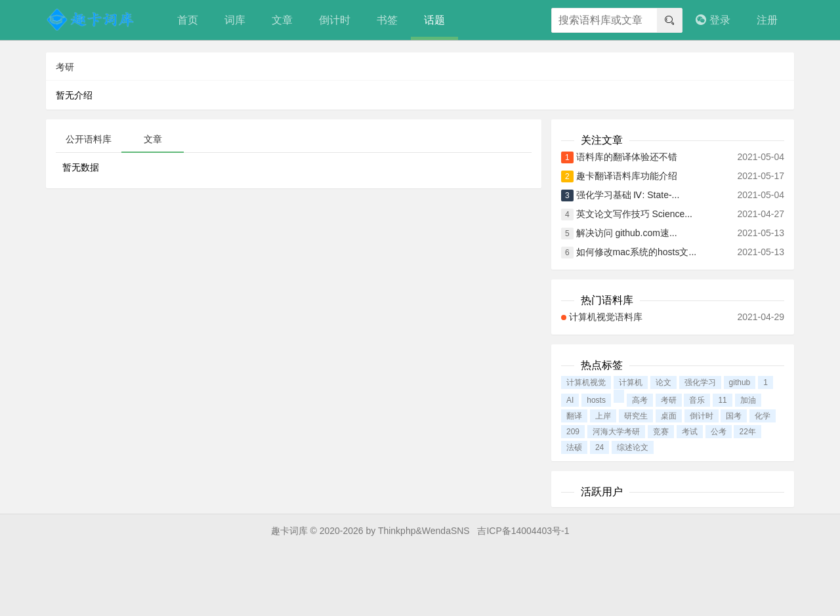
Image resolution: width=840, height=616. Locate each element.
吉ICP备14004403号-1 (523, 531)
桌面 (669, 416)
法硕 (574, 447)
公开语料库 (89, 139)
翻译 (574, 416)
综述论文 (633, 447)
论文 (663, 382)
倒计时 (335, 20)
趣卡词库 (289, 531)
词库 (235, 20)
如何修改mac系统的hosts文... (637, 252)
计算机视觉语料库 (606, 317)
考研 (669, 400)
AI (570, 400)
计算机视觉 (586, 382)
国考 (734, 416)
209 (573, 432)
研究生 (636, 416)
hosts (596, 400)
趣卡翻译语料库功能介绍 (627, 176)
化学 (763, 416)
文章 (282, 20)
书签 (387, 20)
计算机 (631, 382)
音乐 (697, 400)
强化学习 (700, 382)
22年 (747, 432)
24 (599, 447)
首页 (188, 20)
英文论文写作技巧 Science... (634, 214)
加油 (748, 400)
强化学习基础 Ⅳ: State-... (628, 195)
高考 (640, 400)
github (740, 382)
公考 (719, 432)
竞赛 (661, 432)
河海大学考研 (616, 432)
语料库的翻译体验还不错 (627, 157)
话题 (434, 20)
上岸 (603, 416)
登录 (713, 20)
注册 (767, 20)
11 (722, 400)
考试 (690, 432)
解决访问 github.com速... (627, 233)
